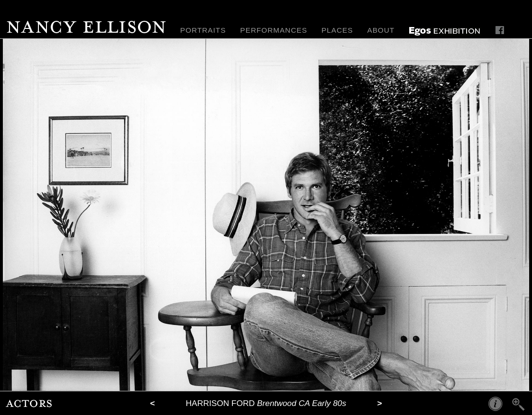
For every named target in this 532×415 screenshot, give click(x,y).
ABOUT (381, 30)
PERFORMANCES (273, 30)
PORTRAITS (203, 30)
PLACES (337, 30)
